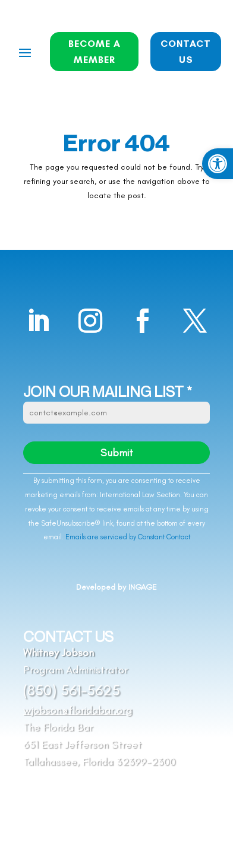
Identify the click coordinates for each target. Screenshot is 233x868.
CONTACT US (186, 52)
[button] (218, 164)
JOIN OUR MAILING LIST (108, 392)
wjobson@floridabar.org (78, 710)
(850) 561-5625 (72, 690)
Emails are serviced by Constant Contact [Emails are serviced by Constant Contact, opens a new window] (128, 537)
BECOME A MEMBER (95, 52)
